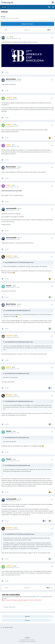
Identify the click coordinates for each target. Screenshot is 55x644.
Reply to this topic (27, 24)
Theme (28, 638)
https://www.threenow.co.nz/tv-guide (12, 191)
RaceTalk (16, 18)
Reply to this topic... (10, 607)
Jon (4, 16)
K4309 (24, 438)
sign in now (39, 597)
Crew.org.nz (7, 2)
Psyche (9, 286)
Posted (13, 38)
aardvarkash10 (11, 208)
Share (27, 616)
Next (49, 30)
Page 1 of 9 (27, 30)
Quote (7, 72)
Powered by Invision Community (27, 641)
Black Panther (11, 79)
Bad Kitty (24, 310)
